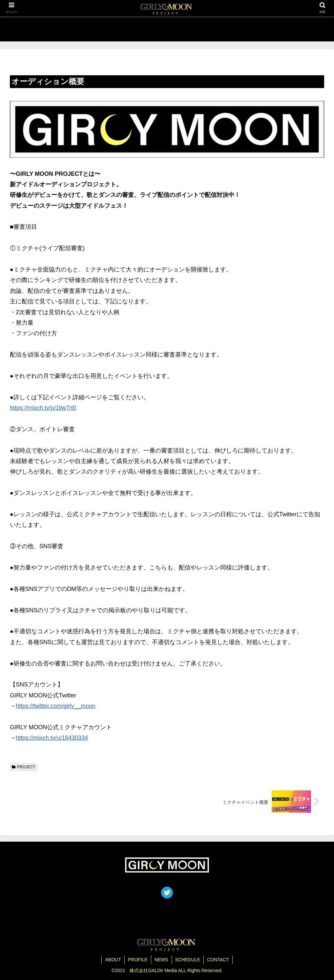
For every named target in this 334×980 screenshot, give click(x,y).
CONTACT (218, 960)
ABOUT (113, 960)
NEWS (161, 960)
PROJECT (24, 767)
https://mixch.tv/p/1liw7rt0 (43, 408)
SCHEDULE (188, 960)
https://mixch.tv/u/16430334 (52, 738)
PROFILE (138, 960)
